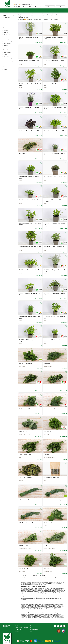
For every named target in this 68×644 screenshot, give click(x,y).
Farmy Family (39, 7)
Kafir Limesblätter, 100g (25, 477)
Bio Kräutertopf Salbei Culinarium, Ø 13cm (30, 200)
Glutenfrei (7, 35)
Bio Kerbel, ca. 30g (49, 432)
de (14, 4)
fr (15, 4)
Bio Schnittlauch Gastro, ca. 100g (52, 500)
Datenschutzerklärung (34, 629)
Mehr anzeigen (5, 63)
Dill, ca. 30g (47, 363)
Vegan (6, 31)
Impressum (17, 631)
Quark (61, 612)
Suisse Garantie (8, 43)
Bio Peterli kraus (23, 568)
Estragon (46, 545)
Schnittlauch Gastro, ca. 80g (26, 523)
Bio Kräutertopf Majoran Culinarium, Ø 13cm (30, 270)
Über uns (17, 625)
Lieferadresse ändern (34, 633)
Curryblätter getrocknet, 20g (51, 477)
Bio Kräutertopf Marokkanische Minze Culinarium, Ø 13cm (53, 201)
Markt (15, 7)
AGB (31, 627)
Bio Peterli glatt (48, 568)
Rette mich (32, 7)
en (17, 4)
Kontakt (31, 631)
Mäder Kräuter (8, 53)
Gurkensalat (23, 615)
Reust (6, 55)
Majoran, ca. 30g (23, 545)
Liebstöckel (47, 454)
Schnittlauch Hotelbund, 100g (27, 500)
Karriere (31, 625)
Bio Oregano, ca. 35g (49, 386)
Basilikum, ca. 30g (48, 523)
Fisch (32, 615)
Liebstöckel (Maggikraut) (25, 454)
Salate (53, 610)
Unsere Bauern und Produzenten (21, 627)
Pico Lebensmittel (8, 59)
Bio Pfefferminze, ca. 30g (25, 363)
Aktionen (20, 7)
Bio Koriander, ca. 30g (25, 409)
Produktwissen (18, 629)
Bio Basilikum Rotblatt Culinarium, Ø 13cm (30, 131)
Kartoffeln (22, 611)
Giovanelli (7, 57)
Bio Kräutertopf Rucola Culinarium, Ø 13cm (55, 131)
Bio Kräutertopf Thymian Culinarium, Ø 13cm (55, 177)
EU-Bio (6, 45)
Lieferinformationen (34, 635)
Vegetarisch (7, 33)
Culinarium (7, 39)
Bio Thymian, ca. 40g (24, 154)
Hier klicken (5, 627)
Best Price (26, 7)
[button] (20, 4)
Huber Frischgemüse (9, 61)
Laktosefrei (7, 37)
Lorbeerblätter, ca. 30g (50, 409)
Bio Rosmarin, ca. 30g (25, 386)
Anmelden (62, 4)
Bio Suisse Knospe (8, 41)
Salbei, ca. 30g (23, 432)
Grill (5, 70)
